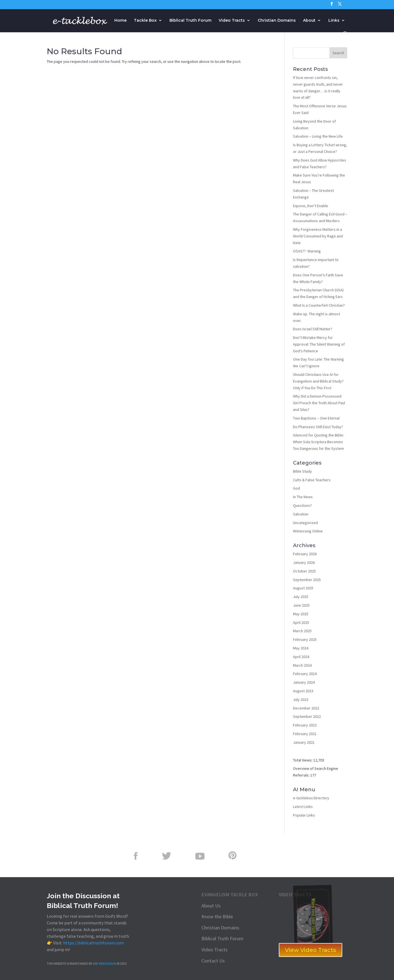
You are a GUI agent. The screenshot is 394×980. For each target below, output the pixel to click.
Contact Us (213, 961)
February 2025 (305, 639)
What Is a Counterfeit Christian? (319, 305)
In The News (303, 497)
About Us (211, 906)
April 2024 (301, 657)
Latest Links (303, 807)
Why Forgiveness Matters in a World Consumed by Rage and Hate (318, 236)
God (296, 488)
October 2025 (304, 571)
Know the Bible (217, 916)
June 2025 (301, 605)
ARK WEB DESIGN (104, 963)
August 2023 (303, 691)
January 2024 (304, 682)
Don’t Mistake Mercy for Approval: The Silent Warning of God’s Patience (319, 344)
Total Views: (303, 760)
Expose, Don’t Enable (311, 206)
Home (120, 21)
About (309, 21)
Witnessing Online (308, 531)
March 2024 (302, 665)
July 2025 (301, 597)
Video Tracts (232, 21)
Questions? (302, 505)
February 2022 (305, 725)
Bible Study (302, 471)
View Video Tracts (311, 950)
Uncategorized (305, 523)
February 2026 (305, 554)
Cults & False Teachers (312, 480)
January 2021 (304, 742)
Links (334, 21)
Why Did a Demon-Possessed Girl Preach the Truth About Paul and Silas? (319, 403)
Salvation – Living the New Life (318, 136)
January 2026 (304, 562)
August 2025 (303, 588)
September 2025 (307, 580)
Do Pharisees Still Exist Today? (318, 427)
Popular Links (304, 815)
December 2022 (306, 708)
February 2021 (305, 734)
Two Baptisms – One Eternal (316, 418)
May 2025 (301, 614)
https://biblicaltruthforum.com (93, 943)
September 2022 (307, 716)
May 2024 (301, 648)
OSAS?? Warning (307, 251)
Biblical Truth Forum (190, 21)
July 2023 (301, 699)
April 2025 (301, 622)
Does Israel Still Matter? (313, 329)
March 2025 (302, 631)
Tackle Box (145, 21)
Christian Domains (277, 21)
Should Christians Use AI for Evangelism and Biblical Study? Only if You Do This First (318, 381)
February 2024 (305, 674)
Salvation (301, 514)
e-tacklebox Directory (311, 798)
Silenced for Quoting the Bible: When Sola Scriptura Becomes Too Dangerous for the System (318, 442)
